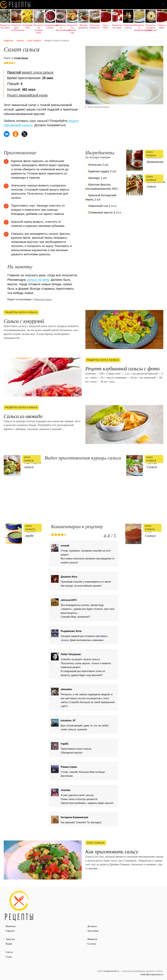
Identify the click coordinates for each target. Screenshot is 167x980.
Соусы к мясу (162, 26)
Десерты (92, 926)
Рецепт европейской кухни (27, 95)
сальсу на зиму (38, 280)
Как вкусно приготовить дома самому (15, 5)
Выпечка (11, 926)
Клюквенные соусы (50, 26)
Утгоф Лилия (21, 58)
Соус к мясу (106, 26)
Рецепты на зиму (117, 26)
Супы (9, 957)
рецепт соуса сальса (30, 72)
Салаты (92, 944)
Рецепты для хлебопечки (16, 28)
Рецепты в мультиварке (61, 28)
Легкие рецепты (84, 26)
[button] (163, 4)
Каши (9, 944)
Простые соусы (43, 299)
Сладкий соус (28, 26)
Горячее (10, 931)
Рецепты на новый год (72, 29)
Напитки (93, 939)
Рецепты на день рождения (151, 28)
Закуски (10, 939)
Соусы (9, 952)
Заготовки (93, 931)
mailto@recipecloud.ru (152, 974)
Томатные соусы (128, 26)
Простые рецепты (95, 26)
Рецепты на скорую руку (39, 29)
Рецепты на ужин (5, 26)
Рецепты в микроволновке (139, 28)
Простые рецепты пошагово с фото (19, 906)
